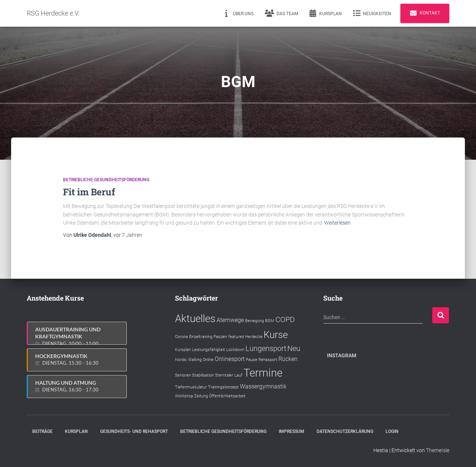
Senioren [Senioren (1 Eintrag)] (183, 375)
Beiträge (42, 431)
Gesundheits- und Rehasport (134, 431)
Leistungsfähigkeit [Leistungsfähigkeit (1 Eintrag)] (209, 350)
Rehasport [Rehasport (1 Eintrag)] (268, 360)
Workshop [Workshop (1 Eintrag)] (184, 396)
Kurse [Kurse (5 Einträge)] (276, 335)
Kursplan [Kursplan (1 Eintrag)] (183, 350)
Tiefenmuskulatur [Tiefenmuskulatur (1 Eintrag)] (191, 387)
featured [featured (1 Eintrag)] (236, 337)
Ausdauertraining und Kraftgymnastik (77, 335)
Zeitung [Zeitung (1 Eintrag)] (201, 396)
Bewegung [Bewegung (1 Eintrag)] (254, 321)
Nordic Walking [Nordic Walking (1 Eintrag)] (188, 360)
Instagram (342, 355)
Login (392, 431)
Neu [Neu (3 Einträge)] (294, 348)
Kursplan (325, 13)
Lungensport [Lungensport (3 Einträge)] (266, 348)
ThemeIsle (438, 450)
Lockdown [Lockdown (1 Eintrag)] (235, 350)
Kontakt (425, 13)
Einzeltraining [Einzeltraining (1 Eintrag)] (201, 337)
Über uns (238, 13)
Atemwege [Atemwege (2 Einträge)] (230, 320)
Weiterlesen (337, 223)
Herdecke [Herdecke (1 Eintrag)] (254, 337)
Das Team (281, 13)
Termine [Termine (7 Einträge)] (263, 373)
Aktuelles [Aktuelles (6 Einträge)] (195, 319)
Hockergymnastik (77, 360)
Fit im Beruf (89, 192)
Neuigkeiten (372, 13)
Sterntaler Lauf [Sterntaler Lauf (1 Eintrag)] (229, 375)
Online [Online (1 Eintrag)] (208, 360)
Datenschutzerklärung (345, 431)
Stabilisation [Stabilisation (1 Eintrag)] (203, 375)
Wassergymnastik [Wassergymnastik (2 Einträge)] (263, 386)
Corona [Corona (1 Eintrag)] (181, 337)
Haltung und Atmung (77, 387)
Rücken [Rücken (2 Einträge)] (288, 359)
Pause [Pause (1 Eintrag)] (252, 360)
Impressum (292, 431)
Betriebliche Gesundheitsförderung (106, 180)
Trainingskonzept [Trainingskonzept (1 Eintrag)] (223, 387)
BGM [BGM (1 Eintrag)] (270, 321)
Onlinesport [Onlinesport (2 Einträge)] (230, 359)
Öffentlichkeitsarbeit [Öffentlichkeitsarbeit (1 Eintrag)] (227, 396)
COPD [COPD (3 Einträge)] (285, 319)
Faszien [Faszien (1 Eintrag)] (220, 337)
